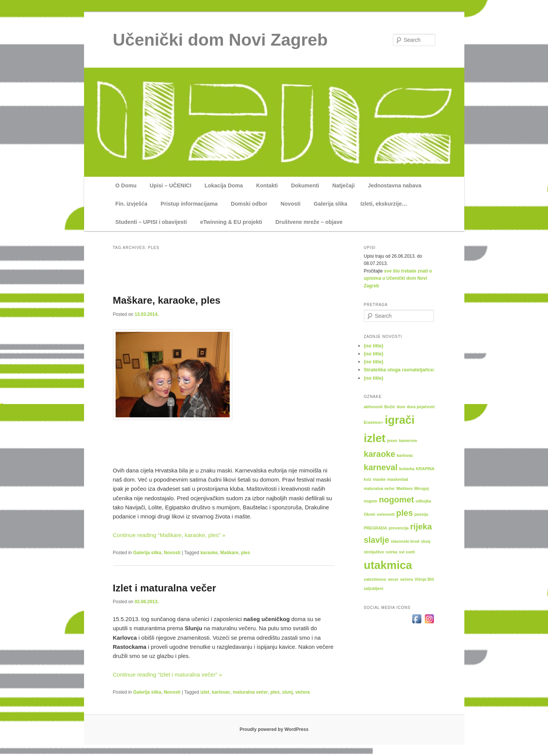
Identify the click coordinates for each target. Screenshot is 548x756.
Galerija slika (330, 204)
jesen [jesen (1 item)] (392, 441)
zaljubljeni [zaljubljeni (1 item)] (374, 588)
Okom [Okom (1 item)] (370, 514)
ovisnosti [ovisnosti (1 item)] (386, 514)
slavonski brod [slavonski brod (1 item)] (405, 541)
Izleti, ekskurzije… (384, 204)
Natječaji (344, 185)
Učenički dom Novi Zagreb (220, 40)
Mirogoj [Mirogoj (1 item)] (421, 488)
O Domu (126, 185)
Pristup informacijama (189, 204)
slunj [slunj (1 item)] (426, 541)
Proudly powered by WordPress (274, 729)
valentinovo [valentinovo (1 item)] (375, 579)
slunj (288, 692)
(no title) (374, 346)
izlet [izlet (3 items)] (375, 438)
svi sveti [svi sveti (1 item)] (407, 552)
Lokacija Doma (224, 185)
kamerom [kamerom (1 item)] (408, 441)
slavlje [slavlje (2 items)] (377, 540)
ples (246, 553)
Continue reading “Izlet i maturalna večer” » (168, 674)
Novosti (291, 204)
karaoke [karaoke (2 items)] (380, 454)
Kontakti (267, 185)
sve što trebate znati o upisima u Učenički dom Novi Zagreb (398, 278)
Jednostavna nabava (395, 185)
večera (302, 692)
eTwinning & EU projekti (231, 222)
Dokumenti (305, 185)
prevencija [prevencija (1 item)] (399, 528)
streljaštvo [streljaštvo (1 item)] (374, 552)
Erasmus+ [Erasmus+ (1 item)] (374, 422)
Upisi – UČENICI (171, 185)
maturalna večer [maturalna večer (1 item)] (380, 488)
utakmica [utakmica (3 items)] (388, 565)
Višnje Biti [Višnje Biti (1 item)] (424, 579)
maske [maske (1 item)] (379, 479)
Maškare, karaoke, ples (167, 300)
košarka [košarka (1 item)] (407, 469)
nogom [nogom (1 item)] (371, 501)
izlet (205, 692)
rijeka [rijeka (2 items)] (421, 527)
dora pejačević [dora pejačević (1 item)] (421, 407)
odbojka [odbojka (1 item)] (423, 501)
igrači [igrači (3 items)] (400, 420)
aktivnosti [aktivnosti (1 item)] (373, 407)
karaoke (209, 553)
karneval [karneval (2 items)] (381, 467)
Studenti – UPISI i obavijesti (151, 222)
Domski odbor (249, 204)
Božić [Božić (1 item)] (389, 407)
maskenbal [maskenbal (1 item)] (398, 479)
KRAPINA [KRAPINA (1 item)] (425, 469)
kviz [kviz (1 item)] (368, 479)
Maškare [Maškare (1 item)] (404, 488)
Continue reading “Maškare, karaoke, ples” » (169, 535)
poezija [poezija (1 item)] (421, 514)
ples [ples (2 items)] (405, 513)
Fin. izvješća (131, 204)
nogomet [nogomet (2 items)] (396, 500)
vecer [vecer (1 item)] (393, 579)
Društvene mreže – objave (309, 222)
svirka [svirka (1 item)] (392, 552)
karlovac (221, 692)
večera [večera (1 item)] (407, 579)
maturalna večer (250, 692)
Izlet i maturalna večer (165, 588)
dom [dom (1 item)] (401, 407)
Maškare (229, 553)
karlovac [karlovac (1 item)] (405, 455)
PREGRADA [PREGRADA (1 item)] (376, 528)
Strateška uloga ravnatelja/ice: (399, 370)
